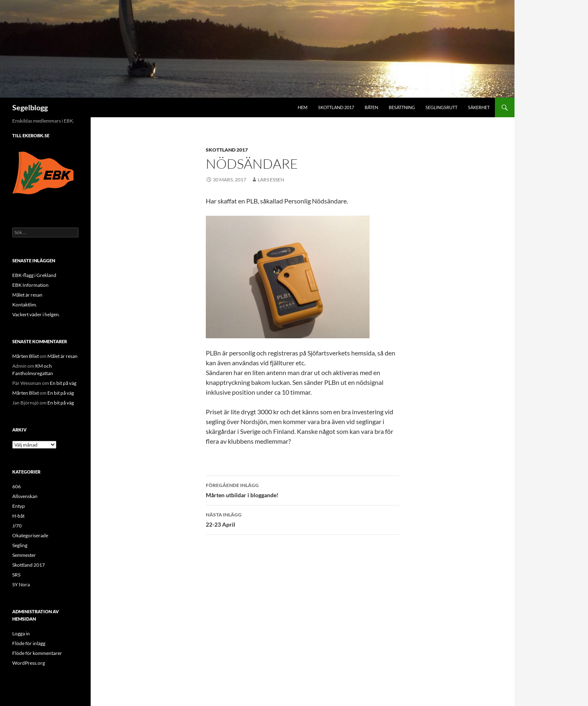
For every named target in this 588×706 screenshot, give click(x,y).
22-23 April (303, 519)
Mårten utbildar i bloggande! (303, 489)
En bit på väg (63, 383)
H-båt (18, 516)
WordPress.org (29, 663)
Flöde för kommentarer (37, 653)
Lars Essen (271, 180)
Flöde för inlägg (29, 643)
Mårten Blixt (26, 356)
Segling (20, 545)
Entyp (19, 506)
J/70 (17, 526)
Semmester (24, 555)
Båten (371, 107)
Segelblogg (30, 107)
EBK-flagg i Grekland (34, 275)
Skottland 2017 (336, 107)
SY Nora (21, 584)
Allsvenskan (25, 496)
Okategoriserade (30, 535)
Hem (303, 107)
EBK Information (30, 285)
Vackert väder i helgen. (36, 314)
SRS (16, 575)
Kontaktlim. (25, 305)
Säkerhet (479, 107)
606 (17, 486)
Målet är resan (27, 295)
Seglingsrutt (441, 107)
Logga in (21, 633)
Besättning (402, 107)
